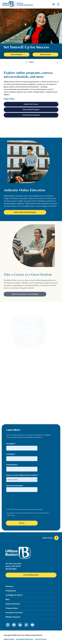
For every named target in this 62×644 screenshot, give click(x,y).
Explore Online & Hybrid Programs (25, 214)
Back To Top (48, 538)
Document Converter (14, 613)
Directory (9, 586)
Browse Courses (45, 55)
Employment (11, 591)
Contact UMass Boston (31, 575)
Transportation (12, 608)
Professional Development (31, 115)
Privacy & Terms (41, 639)
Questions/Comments (15, 486)
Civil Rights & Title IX (14, 595)
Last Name (10, 454)
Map (7, 599)
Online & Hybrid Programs (31, 110)
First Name (10, 444)
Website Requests (13, 617)
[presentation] (22, 500)
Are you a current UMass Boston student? (22, 475)
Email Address (12, 465)
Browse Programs (17, 55)
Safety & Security (13, 604)
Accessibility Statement (25, 639)
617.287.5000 (11, 569)
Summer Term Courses (31, 104)
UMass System (9, 639)
